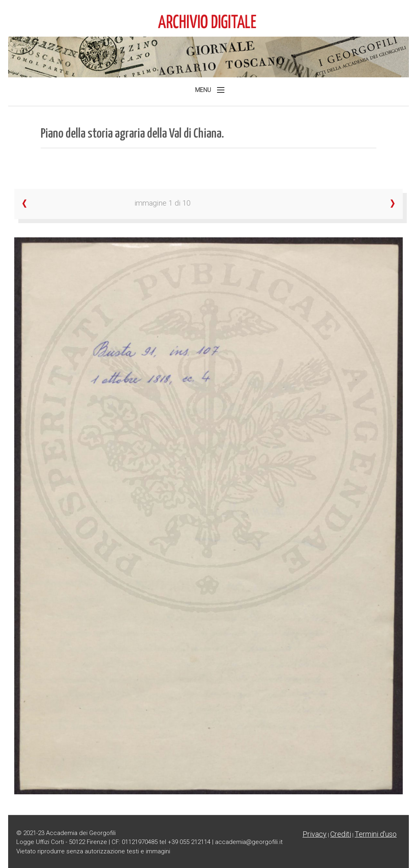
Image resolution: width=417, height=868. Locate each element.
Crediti (341, 834)
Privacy (315, 834)
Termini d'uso (376, 834)
